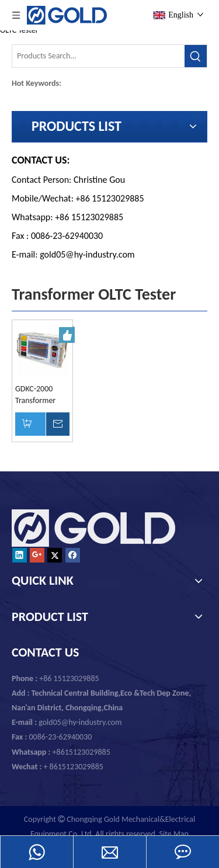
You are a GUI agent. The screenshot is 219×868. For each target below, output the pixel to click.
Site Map (174, 834)
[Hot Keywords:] (196, 56)
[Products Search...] (98, 56)
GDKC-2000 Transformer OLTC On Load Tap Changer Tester (38, 395)
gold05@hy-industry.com (87, 254)
